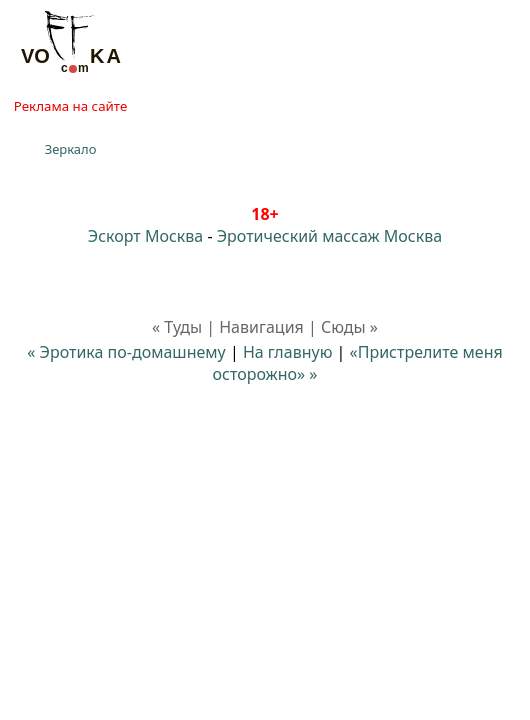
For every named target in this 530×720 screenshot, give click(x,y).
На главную (288, 352)
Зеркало (71, 149)
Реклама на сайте (70, 106)
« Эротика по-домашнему (126, 352)
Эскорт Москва (145, 236)
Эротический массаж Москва (329, 236)
